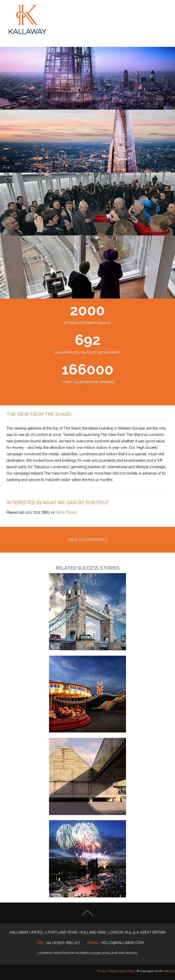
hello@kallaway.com (122, 943)
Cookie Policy (127, 971)
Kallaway (169, 971)
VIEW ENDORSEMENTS (88, 540)
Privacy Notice (107, 971)
